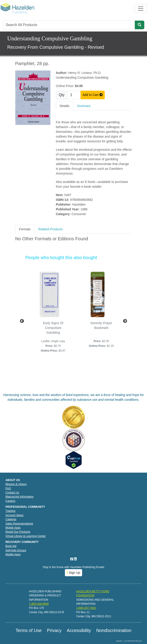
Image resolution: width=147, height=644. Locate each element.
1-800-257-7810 (86, 608)
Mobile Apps (13, 528)
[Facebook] (72, 559)
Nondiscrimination (114, 630)
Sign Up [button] (74, 573)
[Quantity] (74, 95)
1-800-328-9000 (39, 604)
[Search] (69, 25)
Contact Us (12, 493)
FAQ (8, 488)
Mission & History (16, 484)
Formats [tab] (25, 229)
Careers (10, 501)
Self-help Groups (16, 550)
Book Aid (11, 546)
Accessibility (79, 630)
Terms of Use (29, 630)
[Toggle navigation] (141, 9)
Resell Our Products (18, 532)
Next (125, 321)
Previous (22, 321)
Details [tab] (65, 106)
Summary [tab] (84, 106)
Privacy (54, 630)
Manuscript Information (20, 497)
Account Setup (14, 515)
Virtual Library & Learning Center (26, 536)
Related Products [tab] (50, 229)
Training (10, 511)
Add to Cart (93, 95)
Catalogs (11, 519)
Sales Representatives (19, 524)
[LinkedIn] (75, 559)
